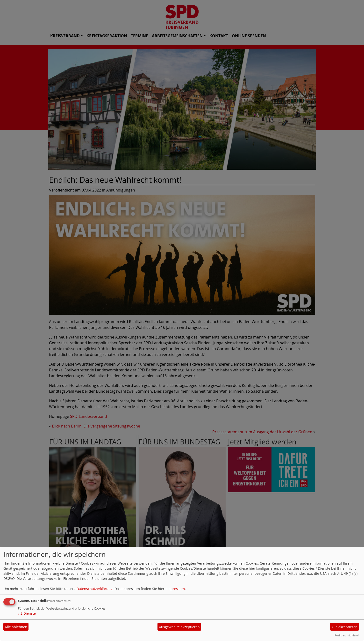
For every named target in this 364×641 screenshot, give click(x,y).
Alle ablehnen (16, 627)
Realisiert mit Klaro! (347, 635)
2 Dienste (27, 613)
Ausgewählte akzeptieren (179, 627)
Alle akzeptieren (344, 627)
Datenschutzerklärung (95, 589)
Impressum (176, 589)
